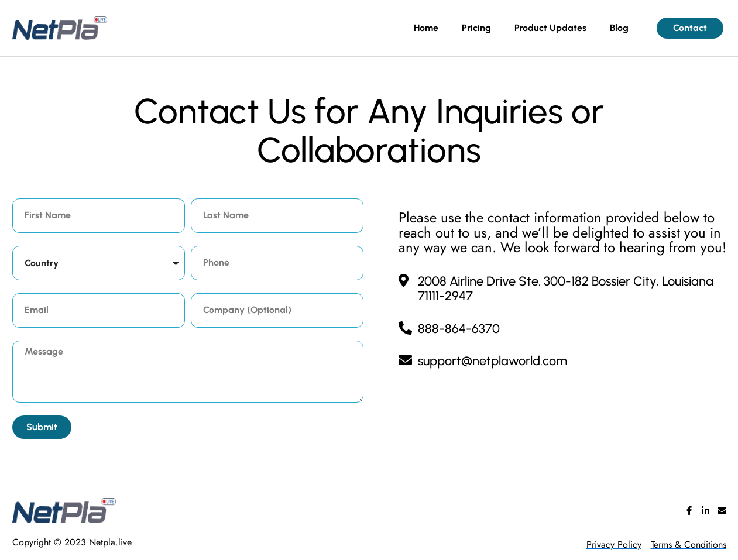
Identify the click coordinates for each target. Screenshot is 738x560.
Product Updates (550, 28)
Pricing (476, 28)
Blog (619, 28)
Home (426, 28)
